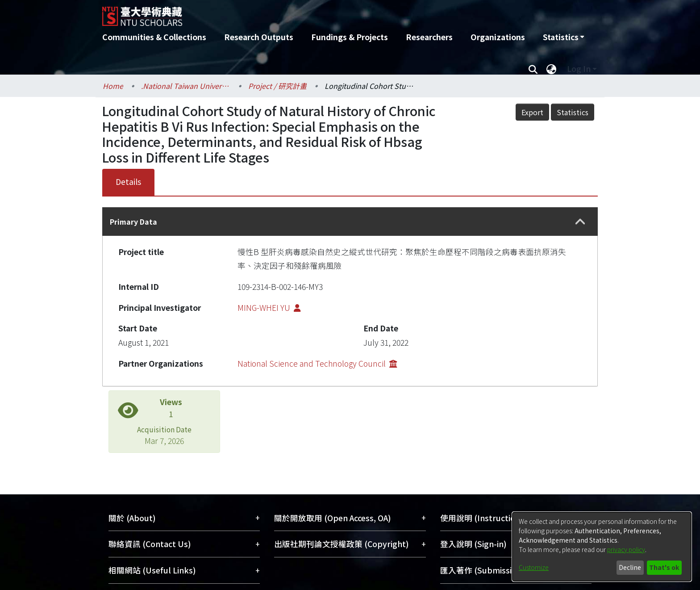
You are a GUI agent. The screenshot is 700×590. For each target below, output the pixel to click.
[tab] (350, 222)
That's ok (664, 567)
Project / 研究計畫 (277, 86)
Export (532, 112)
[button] (580, 222)
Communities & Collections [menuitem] (154, 37)
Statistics (573, 112)
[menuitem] (563, 37)
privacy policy (626, 549)
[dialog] (602, 547)
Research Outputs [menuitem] (259, 37)
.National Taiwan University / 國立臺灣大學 (186, 86)
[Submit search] (533, 69)
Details (128, 182)
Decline (630, 567)
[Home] (302, 13)
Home (113, 86)
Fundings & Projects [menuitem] (350, 37)
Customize (534, 567)
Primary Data (133, 222)
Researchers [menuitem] (429, 37)
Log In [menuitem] (579, 69)
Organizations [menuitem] (498, 37)
